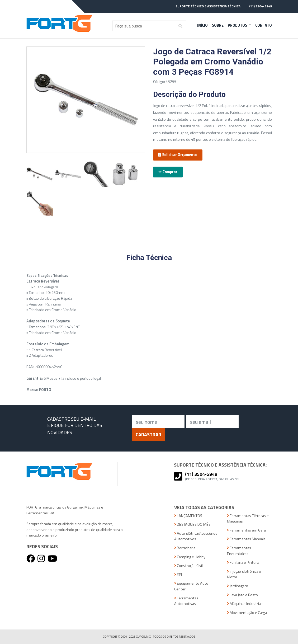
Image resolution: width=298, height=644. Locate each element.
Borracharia (185, 548)
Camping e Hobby (190, 557)
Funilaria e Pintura (243, 563)
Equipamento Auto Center (191, 586)
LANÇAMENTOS (188, 516)
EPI (178, 575)
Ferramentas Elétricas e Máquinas (248, 519)
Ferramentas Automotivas (186, 601)
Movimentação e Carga (247, 613)
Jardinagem (238, 586)
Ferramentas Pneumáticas (239, 551)
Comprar (168, 172)
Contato (264, 25)
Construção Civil (188, 566)
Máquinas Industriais (245, 604)
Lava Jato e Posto (242, 595)
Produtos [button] (238, 25)
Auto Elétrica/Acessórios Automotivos (196, 536)
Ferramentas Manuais (246, 539)
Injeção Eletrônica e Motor (244, 574)
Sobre (218, 25)
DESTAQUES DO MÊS (192, 525)
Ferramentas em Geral (247, 530)
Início (202, 25)
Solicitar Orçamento (178, 155)
